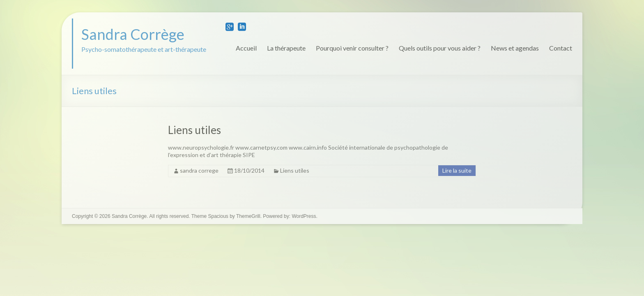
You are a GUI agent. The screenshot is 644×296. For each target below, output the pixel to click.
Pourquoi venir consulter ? (352, 48)
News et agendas (515, 48)
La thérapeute (286, 48)
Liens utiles (194, 130)
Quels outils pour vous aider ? (440, 48)
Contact (561, 48)
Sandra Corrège (133, 34)
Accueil (246, 48)
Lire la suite (457, 170)
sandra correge (199, 170)
